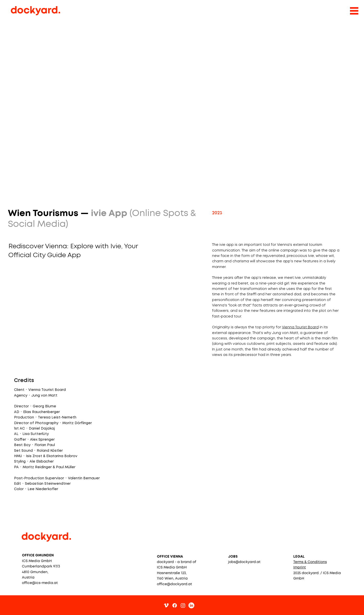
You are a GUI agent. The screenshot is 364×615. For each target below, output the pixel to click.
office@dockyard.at (174, 584)
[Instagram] (183, 605)
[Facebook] (175, 605)
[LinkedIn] (191, 605)
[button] (310, 562)
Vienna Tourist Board (300, 327)
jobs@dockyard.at (244, 562)
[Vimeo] (166, 605)
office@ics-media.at (40, 583)
